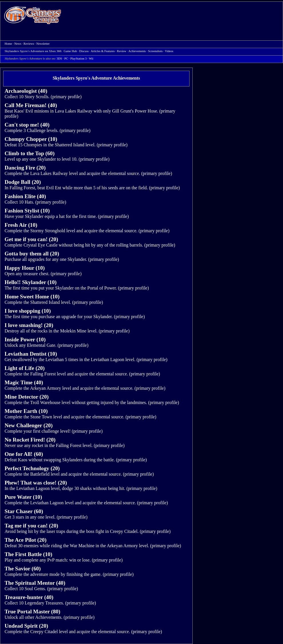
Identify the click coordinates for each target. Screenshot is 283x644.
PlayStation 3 (78, 59)
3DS (59, 59)
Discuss (84, 51)
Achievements (137, 51)
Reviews (29, 44)
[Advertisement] (89, 21)
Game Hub (70, 51)
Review (122, 51)
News (18, 44)
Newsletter (43, 44)
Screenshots (155, 51)
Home (33, 15)
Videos (169, 51)
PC (66, 59)
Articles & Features (103, 51)
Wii (91, 59)
